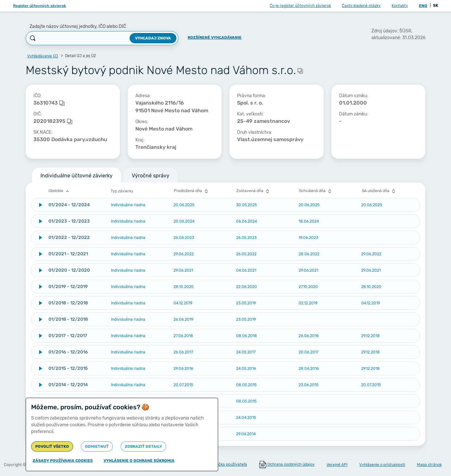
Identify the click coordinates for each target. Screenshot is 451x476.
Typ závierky (122, 191)
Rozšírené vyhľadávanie (215, 38)
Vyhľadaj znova (153, 38)
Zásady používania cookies (63, 461)
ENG (423, 6)
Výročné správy (151, 176)
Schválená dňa (316, 191)
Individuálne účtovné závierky (77, 176)
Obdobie (60, 191)
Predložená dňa (192, 191)
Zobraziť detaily (143, 446)
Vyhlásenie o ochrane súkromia (139, 461)
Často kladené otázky (361, 6)
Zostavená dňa (254, 191)
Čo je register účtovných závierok (300, 6)
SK (436, 5)
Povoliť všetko (52, 446)
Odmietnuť (97, 446)
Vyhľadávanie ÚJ (43, 56)
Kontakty (400, 6)
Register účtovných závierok (40, 6)
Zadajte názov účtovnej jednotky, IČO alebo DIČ (78, 26)
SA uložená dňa (379, 191)
